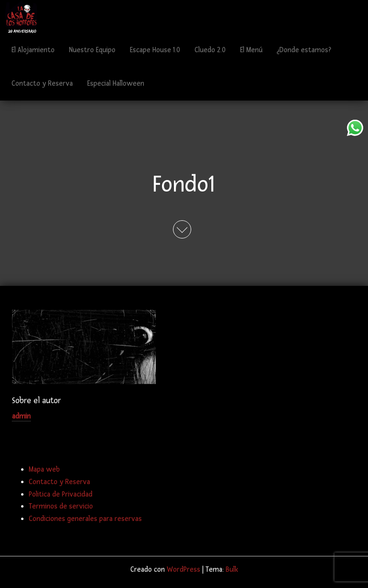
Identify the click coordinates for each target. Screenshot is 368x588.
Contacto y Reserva (42, 84)
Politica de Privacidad (61, 494)
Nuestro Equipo (92, 50)
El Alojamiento (33, 50)
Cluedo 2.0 (210, 50)
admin (21, 416)
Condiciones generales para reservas (85, 519)
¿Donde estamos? (304, 50)
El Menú (251, 50)
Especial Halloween (116, 84)
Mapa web (44, 469)
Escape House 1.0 (155, 50)
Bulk (232, 570)
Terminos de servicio (61, 506)
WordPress (184, 570)
